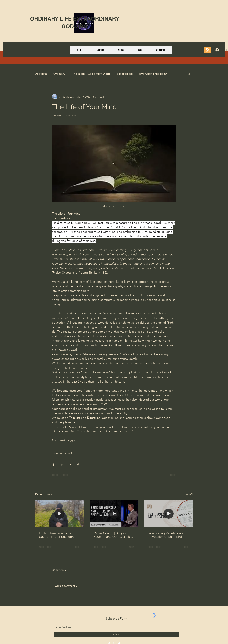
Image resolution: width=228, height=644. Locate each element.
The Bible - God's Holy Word (91, 74)
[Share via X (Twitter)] (62, 465)
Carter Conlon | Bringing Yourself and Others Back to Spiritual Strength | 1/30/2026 (114, 535)
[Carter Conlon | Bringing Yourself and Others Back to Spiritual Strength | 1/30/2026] (114, 514)
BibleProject (125, 74)
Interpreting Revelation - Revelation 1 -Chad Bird (166, 535)
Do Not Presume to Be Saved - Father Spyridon (57, 535)
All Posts (41, 74)
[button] (189, 74)
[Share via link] (78, 465)
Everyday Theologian (153, 74)
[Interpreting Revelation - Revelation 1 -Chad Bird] (169, 514)
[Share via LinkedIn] (70, 465)
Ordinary (59, 74)
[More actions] (174, 97)
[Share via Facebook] (54, 465)
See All (189, 494)
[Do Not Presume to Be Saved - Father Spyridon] (60, 514)
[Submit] (117, 635)
